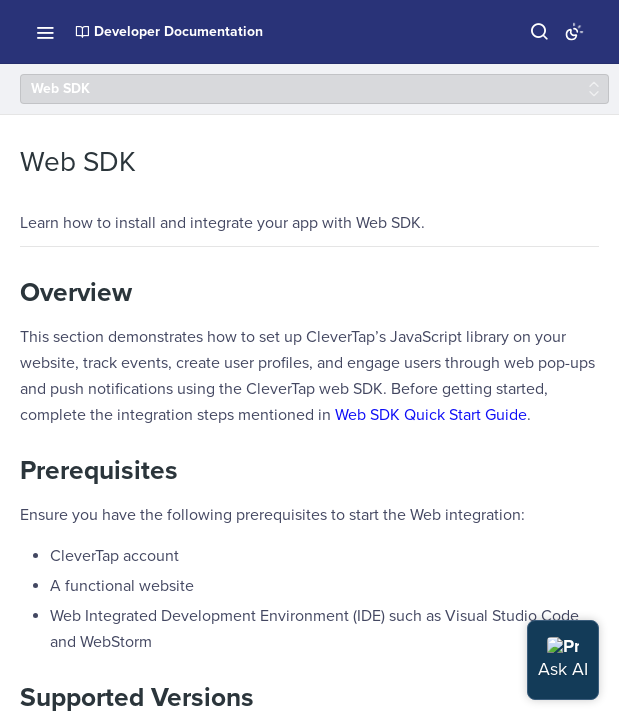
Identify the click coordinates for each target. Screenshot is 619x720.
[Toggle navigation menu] (45, 32)
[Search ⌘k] (539, 32)
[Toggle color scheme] (574, 32)
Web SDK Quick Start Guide (431, 415)
